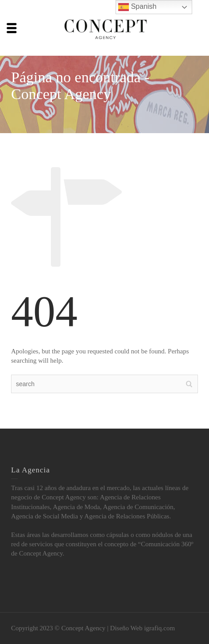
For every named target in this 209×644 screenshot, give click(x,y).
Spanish (137, 7)
